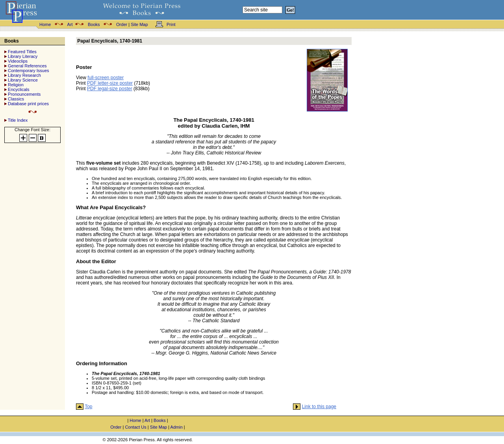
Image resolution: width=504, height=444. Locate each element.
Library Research (24, 75)
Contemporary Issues (29, 71)
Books (94, 24)
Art (70, 24)
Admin (177, 427)
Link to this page (319, 407)
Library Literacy (23, 56)
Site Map (139, 24)
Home (45, 24)
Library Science (23, 80)
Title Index (18, 120)
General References (27, 66)
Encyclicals (19, 89)
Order (122, 24)
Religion (16, 85)
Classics (16, 99)
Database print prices (28, 104)
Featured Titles (22, 52)
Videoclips (18, 61)
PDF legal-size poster (110, 89)
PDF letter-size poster (110, 83)
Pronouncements (24, 94)
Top (88, 407)
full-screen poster (106, 78)
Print (171, 24)
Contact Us (135, 427)
